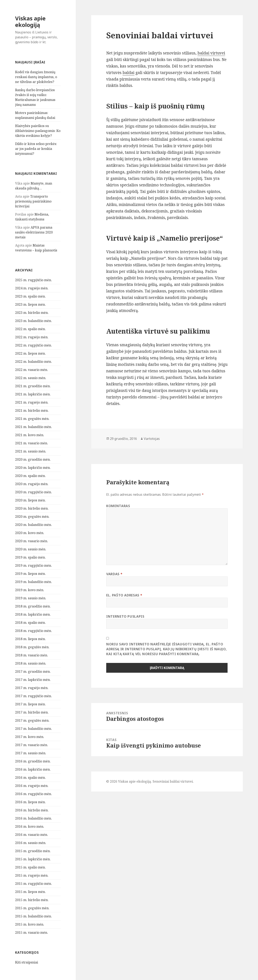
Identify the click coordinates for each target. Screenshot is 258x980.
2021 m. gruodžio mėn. (33, 386)
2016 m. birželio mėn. (32, 810)
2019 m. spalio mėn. (30, 557)
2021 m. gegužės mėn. (32, 419)
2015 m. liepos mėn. (30, 892)
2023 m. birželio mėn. (32, 313)
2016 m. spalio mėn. (30, 778)
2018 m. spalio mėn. (30, 623)
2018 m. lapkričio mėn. (33, 614)
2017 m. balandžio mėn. (34, 729)
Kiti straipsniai (27, 962)
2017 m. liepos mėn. (30, 704)
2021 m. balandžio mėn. (34, 427)
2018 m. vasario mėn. (32, 655)
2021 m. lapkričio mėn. (33, 394)
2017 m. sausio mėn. (31, 753)
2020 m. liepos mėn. (30, 500)
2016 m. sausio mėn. (31, 843)
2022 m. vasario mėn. (32, 370)
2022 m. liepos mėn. (30, 353)
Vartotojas (152, 439)
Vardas (114, 574)
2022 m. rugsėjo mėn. (32, 337)
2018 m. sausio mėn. (31, 663)
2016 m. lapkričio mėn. (33, 769)
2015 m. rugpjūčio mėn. (34, 884)
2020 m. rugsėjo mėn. (32, 484)
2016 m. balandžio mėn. (34, 818)
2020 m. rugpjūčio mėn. (34, 492)
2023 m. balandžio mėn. (34, 321)
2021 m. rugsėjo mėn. (32, 402)
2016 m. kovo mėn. (30, 826)
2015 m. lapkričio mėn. (33, 859)
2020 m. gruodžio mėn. (33, 459)
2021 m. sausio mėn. (31, 451)
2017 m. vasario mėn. (32, 745)
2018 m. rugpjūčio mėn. (34, 631)
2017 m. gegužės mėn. (32, 720)
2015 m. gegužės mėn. (32, 908)
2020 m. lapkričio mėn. (33, 468)
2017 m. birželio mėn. (32, 712)
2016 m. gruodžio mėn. (33, 761)
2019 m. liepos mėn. (30, 574)
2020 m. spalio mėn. (30, 476)
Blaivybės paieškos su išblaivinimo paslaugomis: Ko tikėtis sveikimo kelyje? (38, 131)
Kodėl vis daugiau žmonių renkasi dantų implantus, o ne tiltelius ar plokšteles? (36, 77)
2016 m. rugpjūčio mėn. (34, 794)
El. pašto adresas (124, 595)
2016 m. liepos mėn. (30, 802)
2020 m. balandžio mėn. (34, 525)
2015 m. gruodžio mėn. (33, 851)
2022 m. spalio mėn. (30, 329)
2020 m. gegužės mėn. (32, 517)
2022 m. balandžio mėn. (34, 362)
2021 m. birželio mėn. (32, 410)
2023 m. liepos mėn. (30, 304)
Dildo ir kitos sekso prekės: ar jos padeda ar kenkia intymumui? (36, 149)
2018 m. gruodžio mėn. (33, 606)
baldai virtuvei (211, 53)
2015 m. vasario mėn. (32, 932)
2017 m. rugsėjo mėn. (32, 688)
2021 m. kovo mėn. (30, 435)
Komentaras (118, 506)
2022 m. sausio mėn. (31, 378)
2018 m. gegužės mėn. (32, 647)
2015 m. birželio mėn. (32, 900)
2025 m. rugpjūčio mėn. (34, 280)
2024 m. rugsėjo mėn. (32, 288)
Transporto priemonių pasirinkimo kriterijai (33, 201)
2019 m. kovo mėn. (30, 590)
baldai (128, 73)
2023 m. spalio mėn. (30, 296)
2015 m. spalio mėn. (30, 867)
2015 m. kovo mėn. (30, 924)
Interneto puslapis (125, 616)
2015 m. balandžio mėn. (34, 916)
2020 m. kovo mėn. (30, 533)
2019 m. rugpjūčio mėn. (34, 565)
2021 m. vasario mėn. (32, 443)
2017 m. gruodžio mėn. (33, 671)
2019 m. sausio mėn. (31, 598)
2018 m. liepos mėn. (30, 639)
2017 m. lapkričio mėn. (33, 680)
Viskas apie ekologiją (30, 22)
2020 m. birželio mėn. (32, 508)
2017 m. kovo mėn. (30, 737)
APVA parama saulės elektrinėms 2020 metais (34, 232)
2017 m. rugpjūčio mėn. (34, 696)
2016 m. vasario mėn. (32, 835)
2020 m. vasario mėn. (32, 541)
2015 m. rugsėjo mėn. (32, 875)
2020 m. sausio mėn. (31, 549)
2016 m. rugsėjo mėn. (32, 786)
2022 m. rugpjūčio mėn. (34, 345)
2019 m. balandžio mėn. (34, 582)
